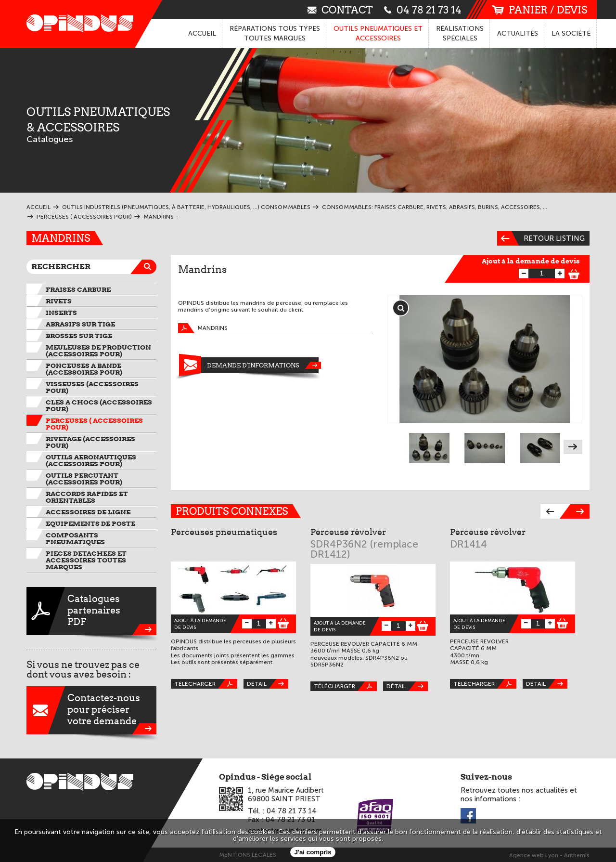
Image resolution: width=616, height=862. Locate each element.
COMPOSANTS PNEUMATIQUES (75, 538)
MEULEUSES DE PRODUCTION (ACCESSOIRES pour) (98, 351)
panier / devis (539, 10)
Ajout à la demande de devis (531, 261)
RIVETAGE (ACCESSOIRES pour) (90, 442)
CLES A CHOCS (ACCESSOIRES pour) (99, 405)
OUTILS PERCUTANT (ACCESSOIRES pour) (84, 479)
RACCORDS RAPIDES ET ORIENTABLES (87, 497)
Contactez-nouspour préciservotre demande (91, 710)
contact (340, 9)
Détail (268, 684)
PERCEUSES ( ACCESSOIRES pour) (94, 424)
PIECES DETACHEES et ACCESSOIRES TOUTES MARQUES (86, 560)
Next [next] (573, 447)
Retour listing (541, 238)
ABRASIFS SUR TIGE (80, 324)
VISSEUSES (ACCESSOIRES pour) (92, 387)
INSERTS (61, 313)
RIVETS (59, 301)
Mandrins (203, 328)
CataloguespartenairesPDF (91, 611)
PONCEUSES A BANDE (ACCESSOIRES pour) (84, 369)
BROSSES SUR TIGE (79, 336)
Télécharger (206, 684)
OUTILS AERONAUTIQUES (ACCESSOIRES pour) (91, 460)
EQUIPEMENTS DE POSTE (90, 523)
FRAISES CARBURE (78, 289)
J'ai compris (313, 852)
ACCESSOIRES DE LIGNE (88, 512)
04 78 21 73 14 (423, 9)
